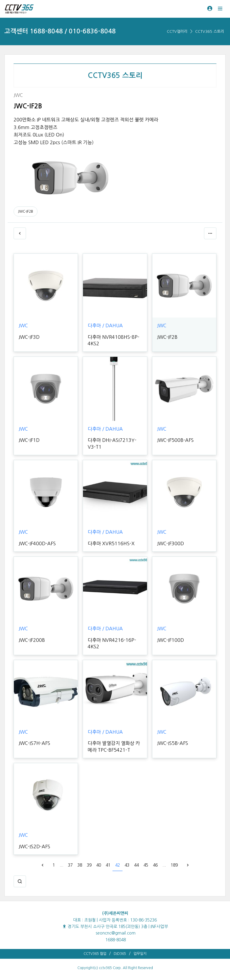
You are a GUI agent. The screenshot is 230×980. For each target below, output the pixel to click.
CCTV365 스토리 (210, 31)
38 (80, 865)
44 (136, 865)
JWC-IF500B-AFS (175, 440)
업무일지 (140, 954)
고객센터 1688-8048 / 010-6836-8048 (60, 31)
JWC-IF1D (29, 440)
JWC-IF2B (26, 211)
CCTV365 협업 (95, 954)
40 (99, 865)
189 (174, 865)
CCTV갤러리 (177, 31)
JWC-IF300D (171, 543)
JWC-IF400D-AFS (37, 543)
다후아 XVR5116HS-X (111, 543)
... (61, 865)
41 (108, 865)
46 (155, 865)
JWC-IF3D (29, 337)
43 (127, 865)
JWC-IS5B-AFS (173, 743)
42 (118, 865)
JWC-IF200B (32, 640)
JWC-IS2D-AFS (34, 846)
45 (146, 865)
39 (89, 865)
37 (70, 865)
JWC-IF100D (171, 640)
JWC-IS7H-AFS (34, 743)
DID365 (120, 954)
